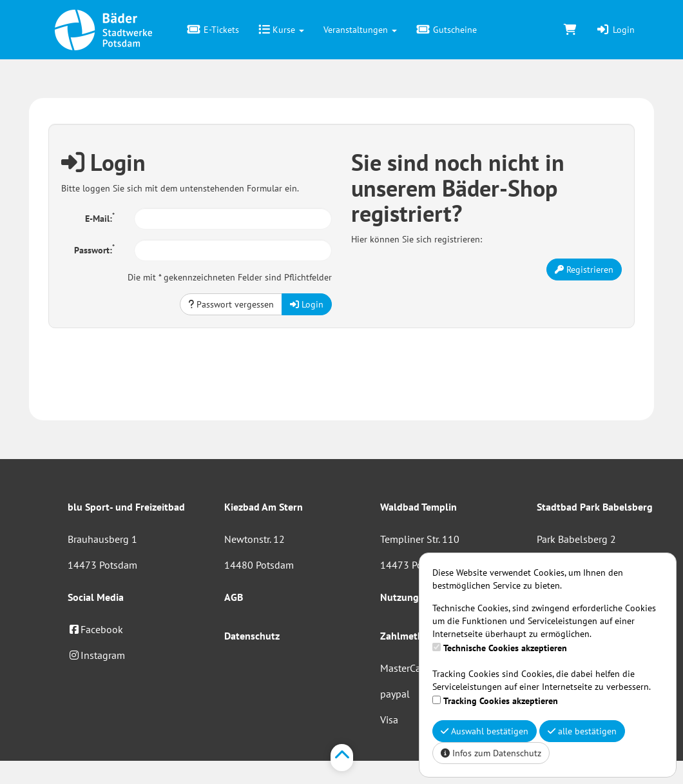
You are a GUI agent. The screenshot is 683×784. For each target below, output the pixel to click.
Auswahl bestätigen (485, 731)
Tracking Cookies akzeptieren (501, 701)
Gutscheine (447, 30)
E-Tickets (213, 30)
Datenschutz (252, 636)
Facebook (95, 629)
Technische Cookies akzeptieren (505, 648)
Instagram (96, 655)
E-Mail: (100, 217)
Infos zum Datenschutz (491, 753)
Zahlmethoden (413, 636)
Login (615, 30)
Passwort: (94, 249)
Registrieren (584, 269)
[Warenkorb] (570, 30)
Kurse (281, 30)
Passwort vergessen (231, 304)
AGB (234, 597)
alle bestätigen (582, 731)
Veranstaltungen (360, 30)
